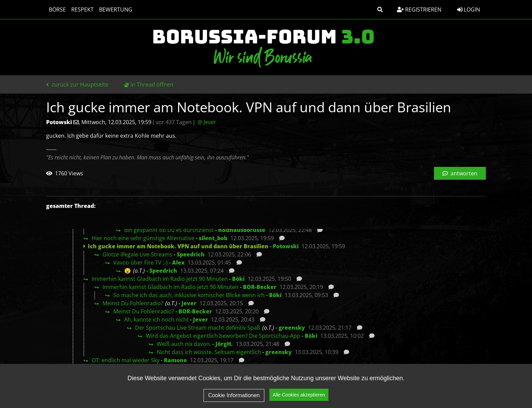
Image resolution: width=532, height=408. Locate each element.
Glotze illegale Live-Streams (137, 254)
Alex (178, 263)
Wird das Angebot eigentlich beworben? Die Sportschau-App (223, 336)
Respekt (82, 9)
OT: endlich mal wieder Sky (126, 360)
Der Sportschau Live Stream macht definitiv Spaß (198, 328)
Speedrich (191, 254)
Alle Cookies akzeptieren (299, 398)
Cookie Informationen (234, 399)
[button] (380, 9)
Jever (189, 303)
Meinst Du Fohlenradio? (133, 303)
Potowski (286, 246)
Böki (238, 279)
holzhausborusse (242, 230)
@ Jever (207, 122)
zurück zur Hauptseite (77, 84)
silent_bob (213, 238)
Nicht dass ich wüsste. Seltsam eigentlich (209, 352)
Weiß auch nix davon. (184, 344)
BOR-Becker (260, 287)
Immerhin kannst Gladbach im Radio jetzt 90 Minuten (160, 279)
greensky (292, 328)
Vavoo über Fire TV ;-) (140, 263)
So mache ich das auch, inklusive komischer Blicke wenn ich (189, 295)
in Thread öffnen (152, 84)
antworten (460, 173)
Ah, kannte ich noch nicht (156, 319)
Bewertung (116, 9)
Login (469, 9)
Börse (57, 9)
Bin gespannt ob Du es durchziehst (169, 230)
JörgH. (224, 344)
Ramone (175, 360)
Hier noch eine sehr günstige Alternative (143, 238)
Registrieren (419, 9)
